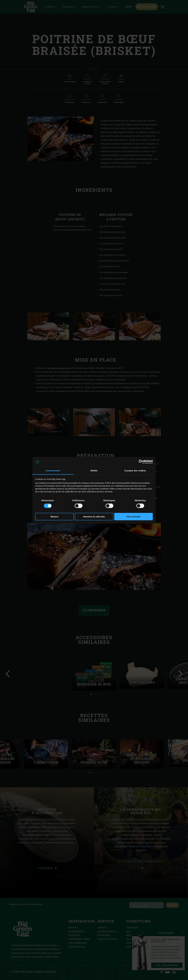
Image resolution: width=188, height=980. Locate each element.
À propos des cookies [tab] (135, 471)
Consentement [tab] (53, 471)
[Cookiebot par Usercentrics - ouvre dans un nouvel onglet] (141, 462)
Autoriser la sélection (94, 517)
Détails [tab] (94, 471)
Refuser (55, 517)
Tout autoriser (134, 517)
